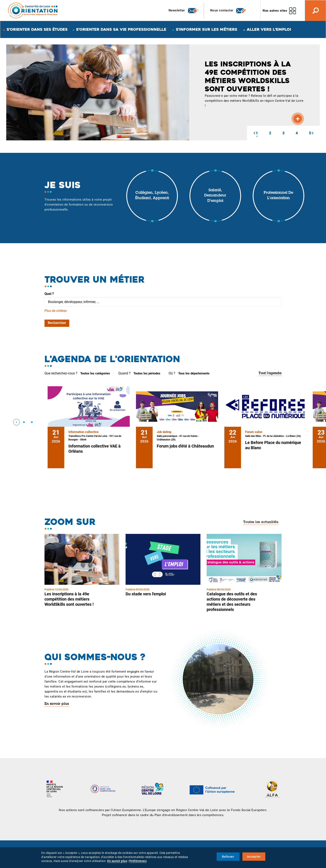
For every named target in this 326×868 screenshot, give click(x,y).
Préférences (138, 861)
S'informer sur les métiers (207, 29)
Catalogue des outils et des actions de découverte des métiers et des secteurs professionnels (232, 602)
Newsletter (184, 11)
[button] (254, 133)
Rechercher (57, 323)
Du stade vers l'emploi (146, 594)
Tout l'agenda (270, 373)
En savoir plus (57, 704)
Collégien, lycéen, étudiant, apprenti (152, 196)
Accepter (254, 857)
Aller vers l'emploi (269, 29)
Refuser (228, 857)
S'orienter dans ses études (37, 29)
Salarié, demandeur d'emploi (215, 196)
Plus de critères (56, 311)
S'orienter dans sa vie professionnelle (121, 29)
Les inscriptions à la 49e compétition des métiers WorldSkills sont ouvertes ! (69, 599)
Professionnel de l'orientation (278, 196)
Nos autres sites (275, 11)
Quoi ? (49, 294)
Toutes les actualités (261, 522)
